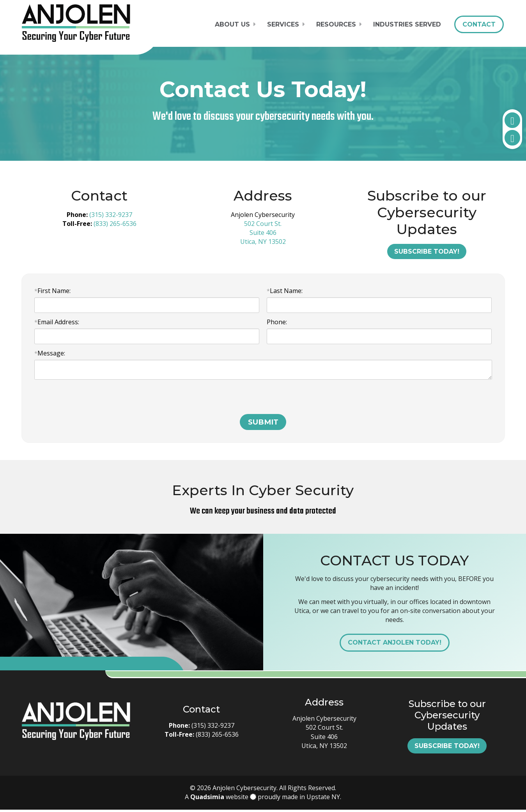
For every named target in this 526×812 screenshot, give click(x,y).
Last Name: (285, 291)
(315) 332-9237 (111, 215)
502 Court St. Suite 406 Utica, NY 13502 (263, 233)
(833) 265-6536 (115, 224)
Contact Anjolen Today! (395, 645)
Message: (50, 353)
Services (283, 24)
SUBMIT (263, 424)
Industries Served (407, 24)
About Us (232, 24)
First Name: (52, 291)
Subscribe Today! (427, 251)
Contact (479, 24)
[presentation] (94, 401)
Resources (336, 24)
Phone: (277, 322)
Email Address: (57, 322)
